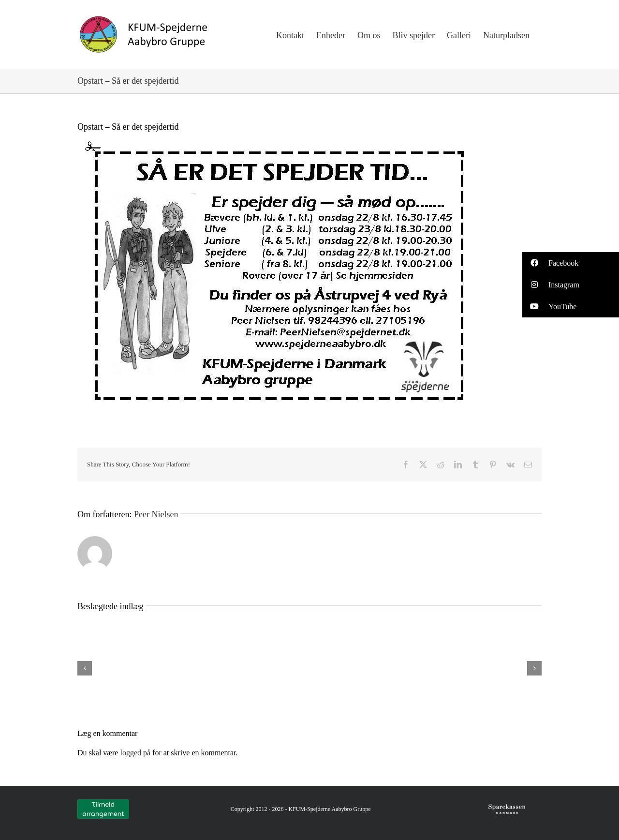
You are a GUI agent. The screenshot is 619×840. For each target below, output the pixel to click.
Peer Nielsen (156, 514)
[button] (571, 263)
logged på (136, 753)
